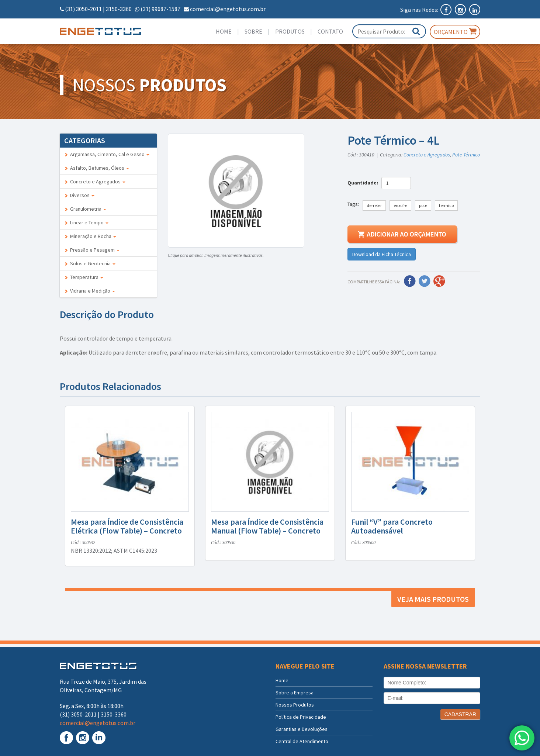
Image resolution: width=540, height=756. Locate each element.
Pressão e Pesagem (92, 250)
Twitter (425, 281)
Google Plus (439, 281)
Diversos (79, 195)
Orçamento (455, 31)
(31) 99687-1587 (160, 9)
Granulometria (85, 209)
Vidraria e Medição (90, 291)
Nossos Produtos (295, 705)
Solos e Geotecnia (90, 263)
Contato (330, 31)
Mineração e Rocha (90, 236)
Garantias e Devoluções (302, 729)
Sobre (253, 31)
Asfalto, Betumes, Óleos (97, 168)
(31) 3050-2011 (83, 9)
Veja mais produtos (433, 599)
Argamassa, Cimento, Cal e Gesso (107, 154)
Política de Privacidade (301, 717)
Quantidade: (364, 183)
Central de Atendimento (302, 741)
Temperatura (84, 277)
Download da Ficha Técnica (382, 254)
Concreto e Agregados (95, 182)
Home (224, 31)
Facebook (410, 281)
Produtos (290, 31)
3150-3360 (119, 9)
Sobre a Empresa (295, 693)
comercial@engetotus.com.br (228, 9)
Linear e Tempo (86, 222)
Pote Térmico (466, 155)
